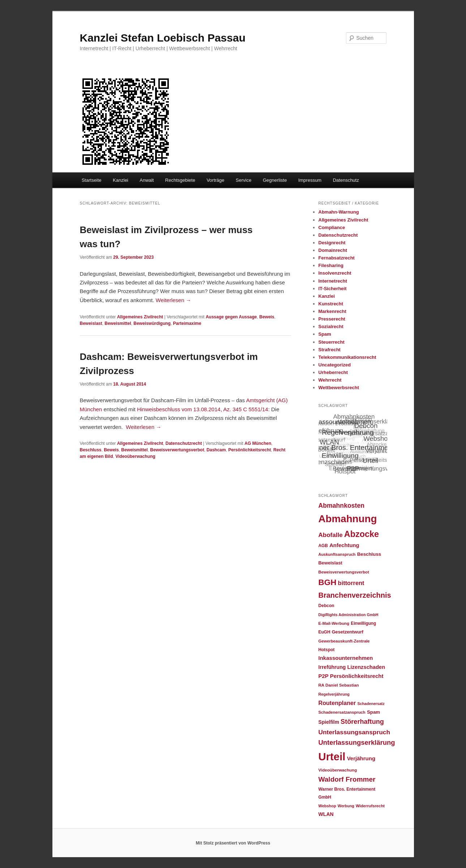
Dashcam (216, 450)
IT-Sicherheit (333, 289)
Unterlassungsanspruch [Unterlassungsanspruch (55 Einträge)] (354, 732)
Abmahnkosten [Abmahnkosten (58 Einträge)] (342, 506)
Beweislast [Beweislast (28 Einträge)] (330, 563)
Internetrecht (333, 281)
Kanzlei (121, 180)
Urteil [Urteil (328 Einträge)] (332, 757)
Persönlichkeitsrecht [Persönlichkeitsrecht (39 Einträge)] (357, 676)
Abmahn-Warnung (339, 212)
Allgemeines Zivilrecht (140, 317)
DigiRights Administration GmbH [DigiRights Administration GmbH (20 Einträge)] (349, 615)
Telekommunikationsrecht (347, 357)
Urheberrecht (333, 372)
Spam (325, 334)
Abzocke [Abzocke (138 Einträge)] (362, 534)
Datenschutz (346, 180)
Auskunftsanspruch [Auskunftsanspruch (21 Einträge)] (337, 554)
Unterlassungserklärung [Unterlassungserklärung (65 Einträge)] (357, 742)
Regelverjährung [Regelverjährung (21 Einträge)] (334, 694)
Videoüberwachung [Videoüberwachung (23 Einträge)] (338, 770)
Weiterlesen (174, 300)
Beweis (267, 317)
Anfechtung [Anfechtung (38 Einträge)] (344, 545)
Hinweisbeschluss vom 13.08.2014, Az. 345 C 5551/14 (203, 409)
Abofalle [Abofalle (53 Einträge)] (331, 535)
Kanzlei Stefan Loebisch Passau (163, 38)
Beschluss (91, 450)
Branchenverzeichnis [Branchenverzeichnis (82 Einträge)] (355, 595)
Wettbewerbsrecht (339, 388)
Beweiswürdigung (152, 323)
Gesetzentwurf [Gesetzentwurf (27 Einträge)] (348, 632)
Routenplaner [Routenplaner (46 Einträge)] (337, 703)
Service (243, 180)
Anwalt (147, 180)
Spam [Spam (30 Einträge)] (373, 712)
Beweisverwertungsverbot (177, 450)
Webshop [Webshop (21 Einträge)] (327, 806)
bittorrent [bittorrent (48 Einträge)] (351, 583)
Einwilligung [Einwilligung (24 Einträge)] (363, 623)
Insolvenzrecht (335, 273)
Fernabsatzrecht (337, 258)
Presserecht (332, 319)
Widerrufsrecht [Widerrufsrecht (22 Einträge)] (370, 806)
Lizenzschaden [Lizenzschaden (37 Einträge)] (366, 667)
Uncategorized (335, 365)
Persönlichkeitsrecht (249, 450)
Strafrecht (330, 350)
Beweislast (91, 323)
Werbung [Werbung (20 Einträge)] (346, 806)
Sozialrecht (331, 326)
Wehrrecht (330, 380)
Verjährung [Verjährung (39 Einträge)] (361, 758)
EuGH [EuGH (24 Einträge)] (324, 632)
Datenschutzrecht (184, 443)
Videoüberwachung (135, 456)
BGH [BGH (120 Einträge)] (328, 582)
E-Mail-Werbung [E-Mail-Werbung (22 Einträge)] (334, 623)
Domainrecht (333, 250)
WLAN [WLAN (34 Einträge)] (326, 814)
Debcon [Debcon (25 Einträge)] (326, 606)
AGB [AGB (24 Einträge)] (323, 546)
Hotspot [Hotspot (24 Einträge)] (327, 650)
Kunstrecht (331, 304)
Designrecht (332, 243)
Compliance (332, 227)
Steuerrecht (332, 342)
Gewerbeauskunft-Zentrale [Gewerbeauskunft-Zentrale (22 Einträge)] (344, 641)
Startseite (92, 180)
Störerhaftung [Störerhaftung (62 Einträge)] (362, 722)
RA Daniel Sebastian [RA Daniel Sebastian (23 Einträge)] (339, 685)
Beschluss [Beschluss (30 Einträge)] (369, 554)
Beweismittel (118, 323)
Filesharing (331, 265)
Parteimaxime (187, 323)
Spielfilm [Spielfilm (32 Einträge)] (329, 722)
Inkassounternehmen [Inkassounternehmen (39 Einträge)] (346, 658)
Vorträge (215, 180)
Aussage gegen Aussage (231, 317)
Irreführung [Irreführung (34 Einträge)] (332, 667)
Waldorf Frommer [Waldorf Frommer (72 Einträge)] (347, 779)
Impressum (310, 180)
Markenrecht (332, 311)
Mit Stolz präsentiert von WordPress (233, 843)
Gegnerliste (275, 180)
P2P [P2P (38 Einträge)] (324, 676)
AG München (258, 443)
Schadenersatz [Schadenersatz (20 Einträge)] (371, 704)
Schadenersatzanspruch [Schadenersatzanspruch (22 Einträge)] (342, 712)
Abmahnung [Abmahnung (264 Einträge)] (348, 519)
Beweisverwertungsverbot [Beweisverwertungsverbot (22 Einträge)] (344, 572)
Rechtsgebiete (180, 180)
